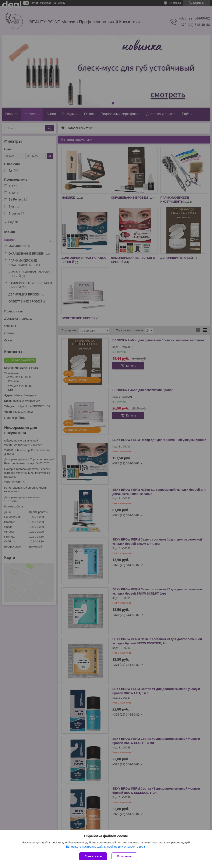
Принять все (93, 856)
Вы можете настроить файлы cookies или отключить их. (104, 847)
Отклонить (124, 856)
